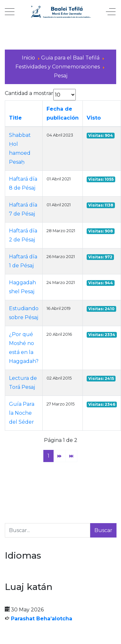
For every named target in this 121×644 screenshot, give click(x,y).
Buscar (103, 530)
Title (15, 118)
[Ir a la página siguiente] (59, 456)
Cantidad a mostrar (29, 93)
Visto (94, 118)
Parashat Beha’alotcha (42, 619)
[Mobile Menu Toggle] (10, 12)
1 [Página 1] (48, 456)
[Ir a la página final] (71, 456)
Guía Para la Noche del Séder (22, 413)
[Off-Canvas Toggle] (111, 12)
